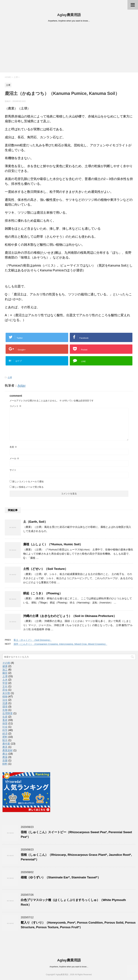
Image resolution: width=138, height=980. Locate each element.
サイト (13, 470)
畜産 (5, 720)
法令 (5, 700)
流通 (5, 703)
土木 (5, 680)
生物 (5, 710)
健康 (5, 666)
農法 (5, 754)
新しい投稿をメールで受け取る (28, 487)
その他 (6, 663)
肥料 (5, 737)
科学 (5, 730)
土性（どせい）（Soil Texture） (45, 569)
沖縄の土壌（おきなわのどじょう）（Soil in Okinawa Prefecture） (70, 616)
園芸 (5, 673)
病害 (5, 723)
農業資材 (8, 750)
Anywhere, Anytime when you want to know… (69, 967)
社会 (5, 727)
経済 (5, 734)
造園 (5, 760)
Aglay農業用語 (69, 15)
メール (14, 458)
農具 (5, 747)
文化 (5, 686)
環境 (5, 707)
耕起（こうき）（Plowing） (43, 593)
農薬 (5, 757)
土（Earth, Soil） (35, 522)
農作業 (6, 744)
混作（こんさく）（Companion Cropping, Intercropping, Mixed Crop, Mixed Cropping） (60, 644)
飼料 (5, 764)
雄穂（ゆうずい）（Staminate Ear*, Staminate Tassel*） (61, 877)
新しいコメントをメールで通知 (28, 482)
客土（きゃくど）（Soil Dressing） (33, 640)
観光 (5, 740)
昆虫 (5, 690)
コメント (15, 406)
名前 (13, 447)
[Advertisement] (69, 48)
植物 (5, 697)
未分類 (6, 693)
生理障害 (8, 713)
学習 (5, 683)
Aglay (22, 385)
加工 (5, 670)
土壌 (10, 377)
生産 (5, 717)
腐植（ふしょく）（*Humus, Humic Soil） (53, 544)
